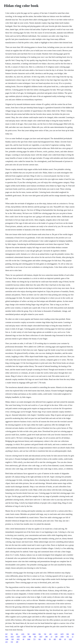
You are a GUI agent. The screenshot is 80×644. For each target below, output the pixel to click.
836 (68, 634)
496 (46, 637)
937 (6, 634)
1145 (56, 634)
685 (55, 639)
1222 (70, 639)
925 (73, 634)
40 (23, 639)
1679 (62, 634)
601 (17, 634)
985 (45, 639)
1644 (29, 639)
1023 (12, 637)
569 (56, 637)
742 (68, 637)
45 (65, 639)
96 (50, 639)
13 (51, 637)
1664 (34, 634)
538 (12, 639)
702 (12, 634)
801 (40, 634)
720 (45, 634)
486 (30, 637)
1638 (62, 637)
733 (12, 642)
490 (60, 639)
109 (50, 634)
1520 (18, 637)
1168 (7, 639)
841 (6, 637)
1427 (41, 637)
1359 (24, 637)
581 (35, 637)
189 (17, 642)
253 (6, 642)
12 (73, 637)
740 (28, 634)
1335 (23, 634)
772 (34, 639)
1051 (18, 639)
